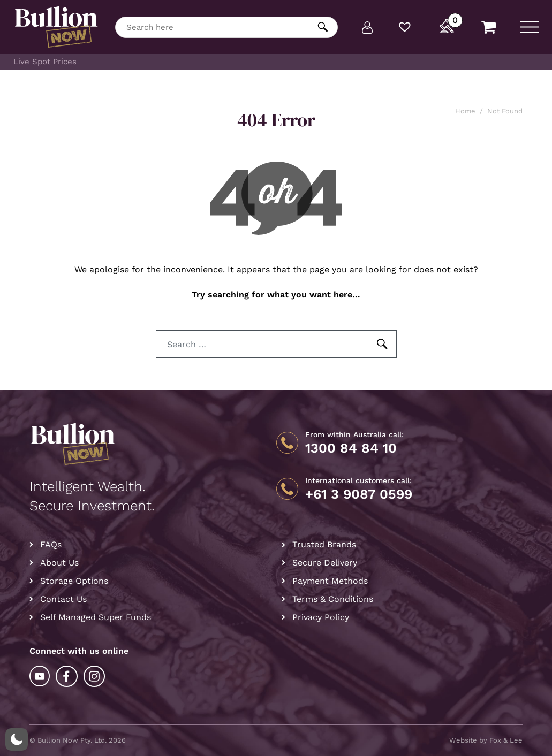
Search (323, 27)
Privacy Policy (321, 617)
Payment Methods (330, 581)
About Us (59, 563)
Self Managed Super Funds (96, 617)
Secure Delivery (325, 563)
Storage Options (74, 581)
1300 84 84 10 (351, 448)
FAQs (51, 544)
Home (465, 111)
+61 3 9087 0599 (359, 494)
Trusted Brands (324, 544)
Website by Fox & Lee (486, 740)
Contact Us (63, 599)
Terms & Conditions (333, 599)
